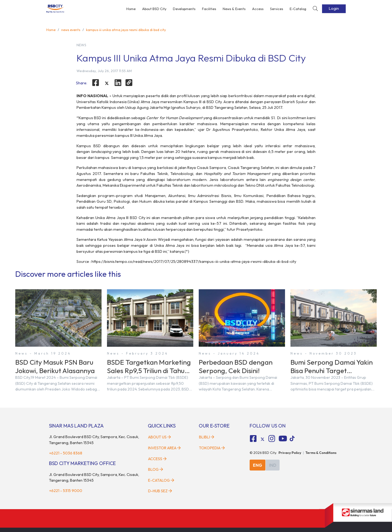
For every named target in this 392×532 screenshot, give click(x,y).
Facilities (209, 9)
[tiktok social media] (262, 439)
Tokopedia (212, 448)
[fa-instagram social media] (272, 439)
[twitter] (107, 84)
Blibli (207, 437)
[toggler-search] (315, 9)
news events (71, 30)
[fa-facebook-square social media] (253, 439)
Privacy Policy (290, 453)
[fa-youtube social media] (283, 439)
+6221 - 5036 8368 (66, 453)
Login (334, 8)
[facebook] (96, 83)
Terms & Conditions (321, 453)
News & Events (234, 9)
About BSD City (154, 9)
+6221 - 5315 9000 (66, 491)
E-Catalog (298, 9)
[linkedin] (118, 83)
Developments (184, 9)
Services (277, 9)
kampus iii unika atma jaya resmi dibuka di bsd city (126, 30)
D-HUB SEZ (160, 491)
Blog (156, 469)
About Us (160, 437)
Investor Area (164, 448)
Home (131, 9)
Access (258, 9)
